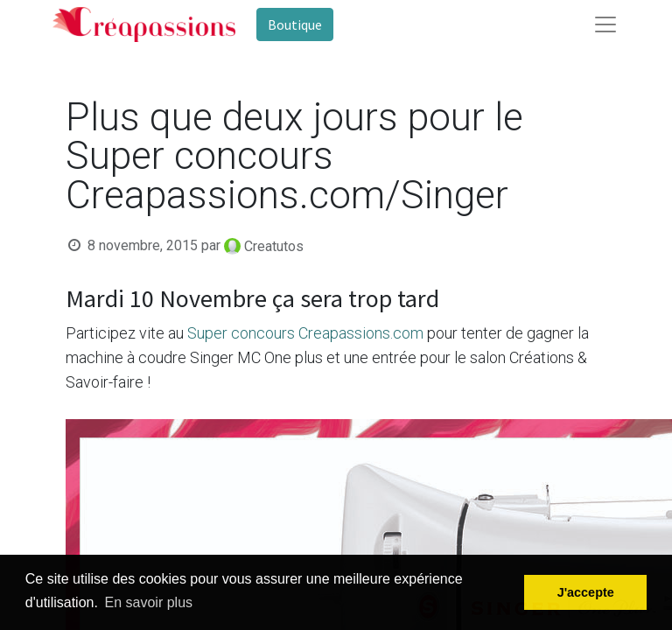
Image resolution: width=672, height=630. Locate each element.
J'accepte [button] (586, 592)
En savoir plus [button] (149, 602)
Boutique (295, 24)
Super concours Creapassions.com (305, 333)
